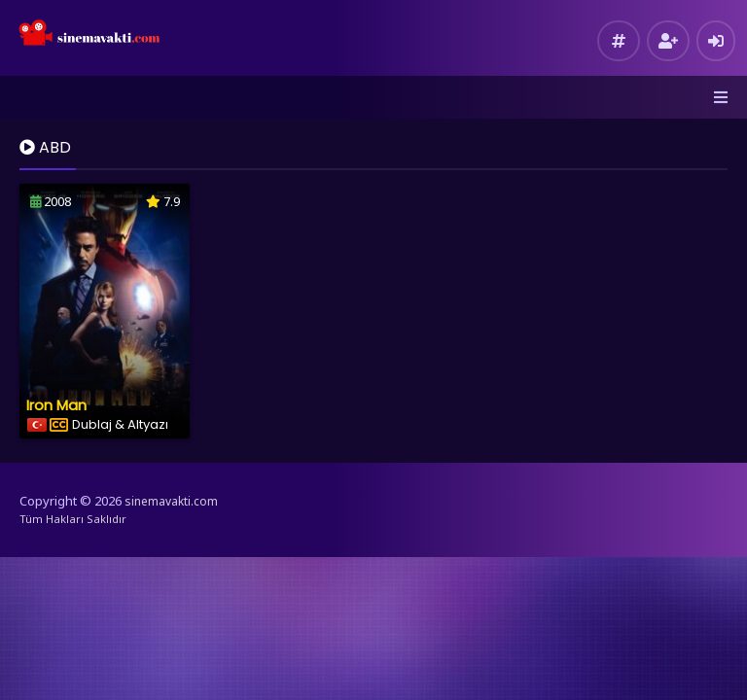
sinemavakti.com (171, 501)
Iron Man (56, 405)
